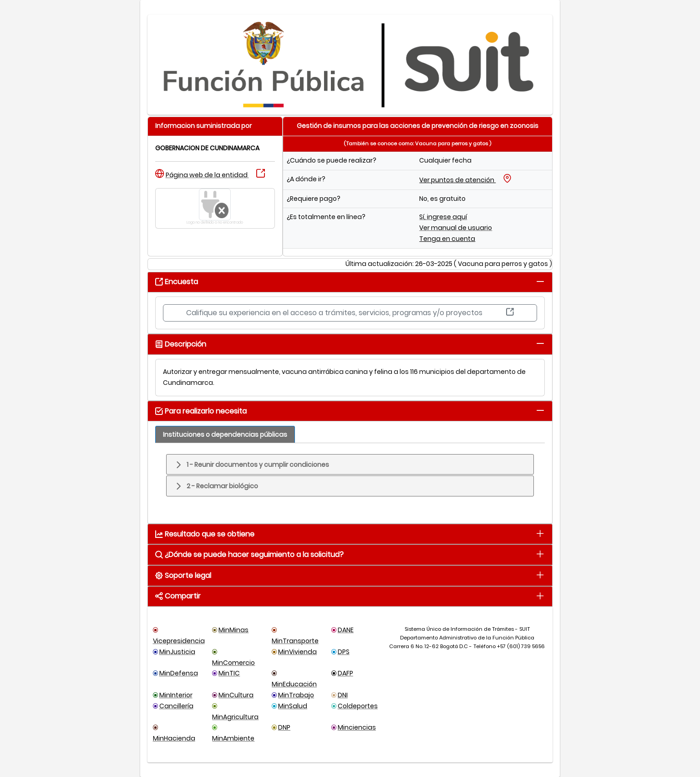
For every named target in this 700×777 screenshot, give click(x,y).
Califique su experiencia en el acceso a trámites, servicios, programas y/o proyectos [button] (350, 313)
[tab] (540, 281)
